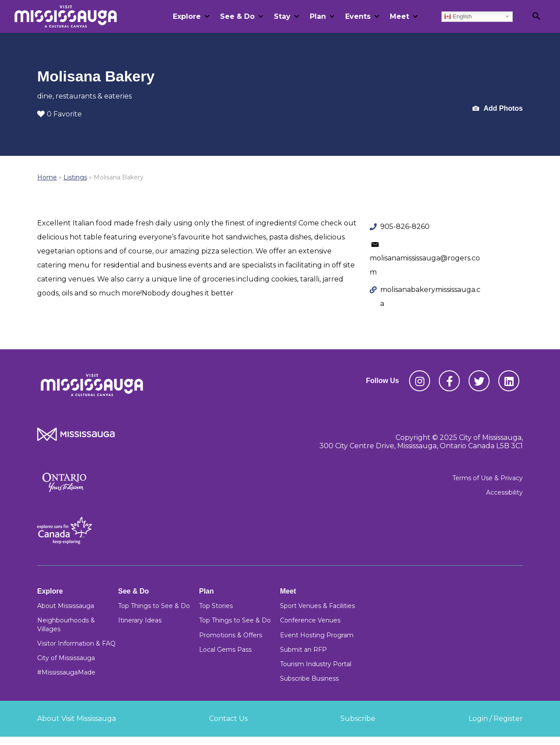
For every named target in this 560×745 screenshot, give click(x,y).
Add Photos (498, 109)
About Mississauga (66, 606)
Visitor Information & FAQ (76, 643)
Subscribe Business (309, 678)
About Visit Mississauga (77, 719)
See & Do (237, 16)
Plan (318, 16)
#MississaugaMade (66, 672)
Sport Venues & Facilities (317, 606)
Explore (187, 16)
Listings (75, 177)
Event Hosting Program (317, 635)
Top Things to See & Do (154, 606)
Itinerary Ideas (140, 620)
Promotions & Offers (231, 635)
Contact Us (228, 719)
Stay (282, 16)
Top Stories (216, 606)
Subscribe (358, 719)
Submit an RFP (303, 650)
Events (358, 16)
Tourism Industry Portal (316, 664)
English (458, 16)
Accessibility (504, 492)
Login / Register (496, 719)
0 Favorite (59, 114)
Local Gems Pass (225, 650)
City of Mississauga (66, 658)
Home (47, 177)
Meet (399, 16)
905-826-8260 (405, 227)
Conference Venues (310, 620)
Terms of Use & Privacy (488, 478)
